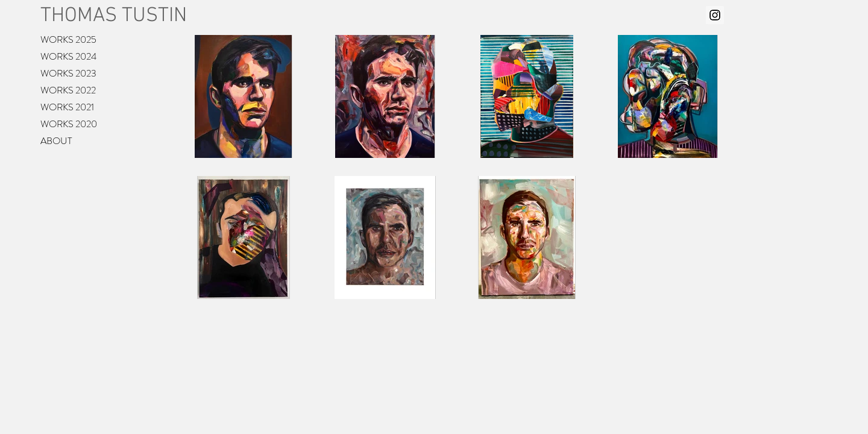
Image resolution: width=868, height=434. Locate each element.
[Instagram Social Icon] (715, 15)
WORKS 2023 (68, 73)
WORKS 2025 (68, 39)
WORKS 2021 (67, 107)
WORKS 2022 (68, 90)
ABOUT (56, 141)
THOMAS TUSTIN (114, 16)
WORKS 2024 (68, 56)
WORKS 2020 (69, 124)
